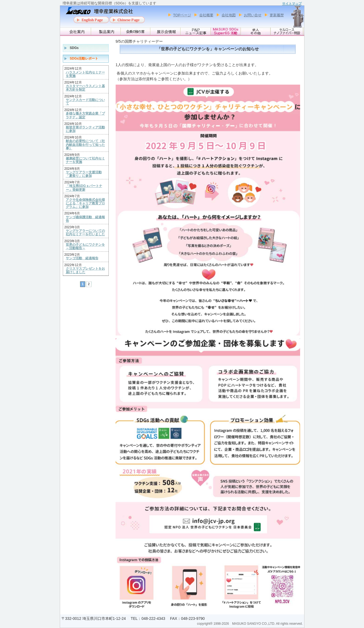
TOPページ (182, 15)
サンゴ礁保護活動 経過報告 (85, 219)
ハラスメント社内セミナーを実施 (85, 74)
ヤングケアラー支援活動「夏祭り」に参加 (84, 174)
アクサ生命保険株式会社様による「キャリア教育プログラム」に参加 (85, 203)
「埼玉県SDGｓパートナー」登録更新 (84, 188)
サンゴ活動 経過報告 (82, 258)
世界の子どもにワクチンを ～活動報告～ (85, 247)
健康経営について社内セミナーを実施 (85, 160)
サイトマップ (292, 4)
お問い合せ (253, 15)
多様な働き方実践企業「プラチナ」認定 (85, 115)
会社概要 (206, 15)
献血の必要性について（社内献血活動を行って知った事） (85, 145)
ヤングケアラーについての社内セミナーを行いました (85, 233)
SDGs (74, 48)
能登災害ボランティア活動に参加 (85, 129)
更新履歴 (277, 15)
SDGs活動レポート (84, 59)
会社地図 (229, 15)
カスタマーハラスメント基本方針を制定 (85, 88)
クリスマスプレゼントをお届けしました (85, 270)
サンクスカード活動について (85, 102)
